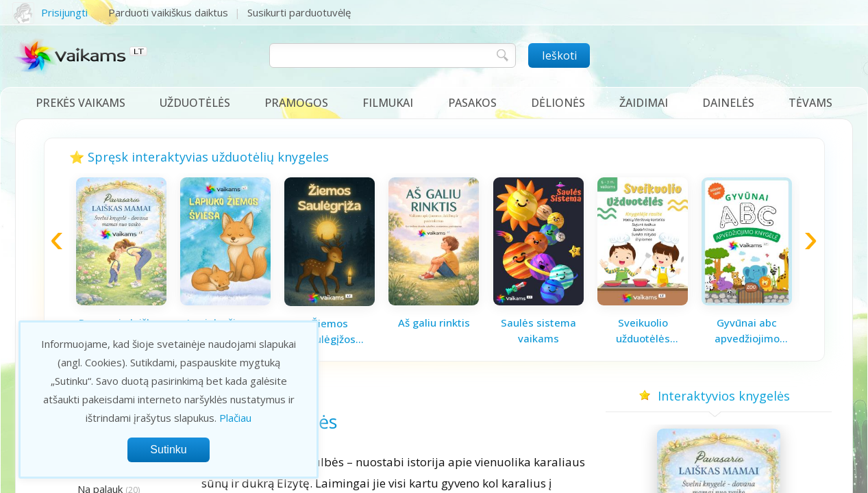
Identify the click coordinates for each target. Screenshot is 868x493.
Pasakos (472, 103)
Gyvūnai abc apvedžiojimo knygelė (747, 331)
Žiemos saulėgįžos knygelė (330, 331)
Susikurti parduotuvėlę (299, 12)
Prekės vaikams (80, 103)
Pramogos (296, 103)
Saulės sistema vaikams (538, 330)
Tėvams (810, 103)
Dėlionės (558, 103)
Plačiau (235, 418)
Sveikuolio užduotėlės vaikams (643, 331)
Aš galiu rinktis (434, 323)
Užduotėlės (195, 103)
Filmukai (388, 103)
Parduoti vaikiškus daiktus (168, 12)
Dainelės (728, 103)
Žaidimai (644, 103)
